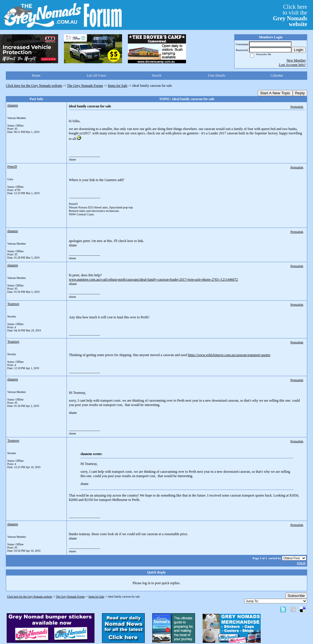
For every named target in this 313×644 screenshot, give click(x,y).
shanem (13, 105)
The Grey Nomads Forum (85, 86)
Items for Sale (118, 86)
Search (156, 75)
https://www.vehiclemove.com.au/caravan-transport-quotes (229, 355)
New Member (296, 60)
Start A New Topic (275, 93)
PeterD (12, 167)
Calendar (277, 75)
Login (299, 50)
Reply (300, 93)
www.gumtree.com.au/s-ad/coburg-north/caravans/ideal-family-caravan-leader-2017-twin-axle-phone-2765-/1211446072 (153, 279)
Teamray (13, 304)
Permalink (297, 107)
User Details (217, 75)
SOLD (301, 563)
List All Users (96, 75)
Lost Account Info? (292, 65)
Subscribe (296, 596)
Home (36, 75)
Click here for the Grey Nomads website (34, 86)
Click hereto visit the (290, 15)
